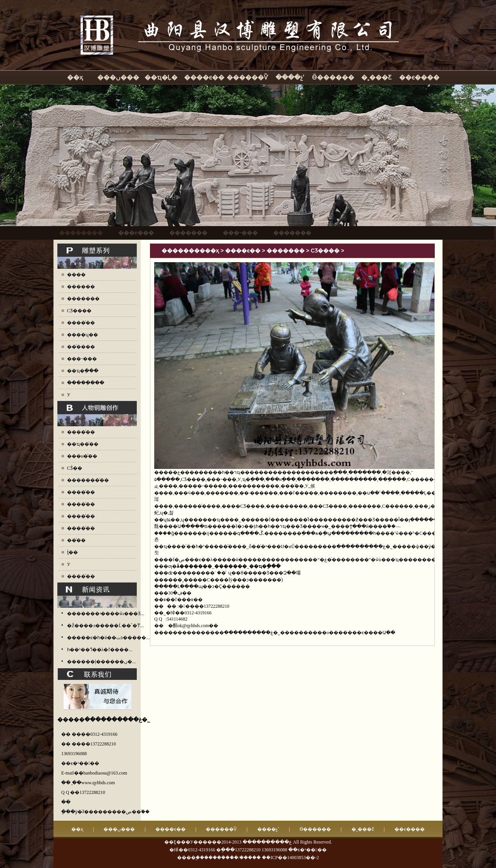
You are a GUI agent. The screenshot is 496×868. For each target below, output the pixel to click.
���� (76, 275)
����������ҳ (190, 251)
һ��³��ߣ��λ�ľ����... (100, 650)
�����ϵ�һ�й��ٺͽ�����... (108, 638)
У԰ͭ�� (69, 564)
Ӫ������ (333, 77)
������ (81, 287)
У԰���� (69, 395)
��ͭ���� (81, 347)
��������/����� (232, 858)
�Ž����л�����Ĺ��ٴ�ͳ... (105, 626)
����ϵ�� (204, 77)
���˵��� (82, 359)
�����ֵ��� (86, 383)
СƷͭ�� (75, 468)
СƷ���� (79, 311)
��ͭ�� (76, 540)
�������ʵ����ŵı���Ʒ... (106, 614)
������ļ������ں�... (101, 662)
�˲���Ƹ (376, 77)
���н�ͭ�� (82, 456)
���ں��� (118, 77)
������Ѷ (247, 77)
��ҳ (75, 77)
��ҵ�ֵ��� (83, 371)
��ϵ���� (419, 77)
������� (83, 299)
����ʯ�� (83, 335)
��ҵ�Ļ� (161, 77)
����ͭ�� (81, 323)
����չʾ (290, 77)
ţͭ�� (72, 552)
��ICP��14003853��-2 (290, 858)
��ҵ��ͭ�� (83, 444)
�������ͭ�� (88, 480)
